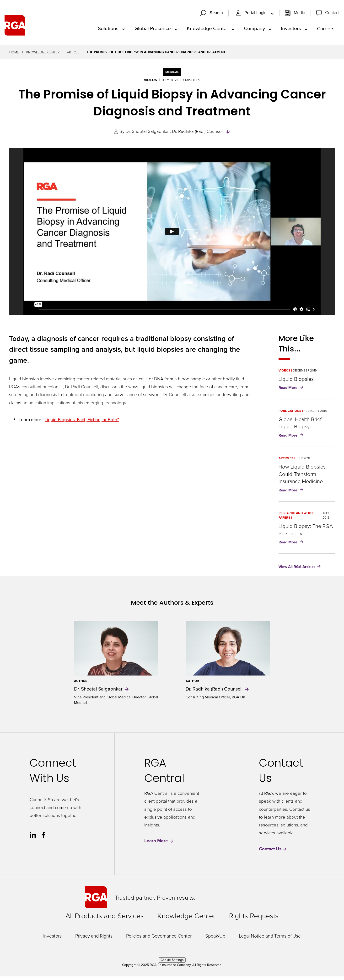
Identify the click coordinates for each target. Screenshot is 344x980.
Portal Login (252, 15)
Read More (292, 392)
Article (73, 56)
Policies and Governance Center (159, 939)
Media (299, 14)
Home (14, 56)
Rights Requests (254, 919)
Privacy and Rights (94, 939)
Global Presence (153, 30)
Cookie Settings (172, 963)
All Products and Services (105, 919)
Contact (332, 14)
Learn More (159, 844)
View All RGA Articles (297, 570)
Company (254, 30)
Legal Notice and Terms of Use (270, 939)
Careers (326, 30)
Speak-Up (215, 939)
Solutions (108, 30)
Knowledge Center (207, 30)
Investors (291, 30)
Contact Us (273, 852)
